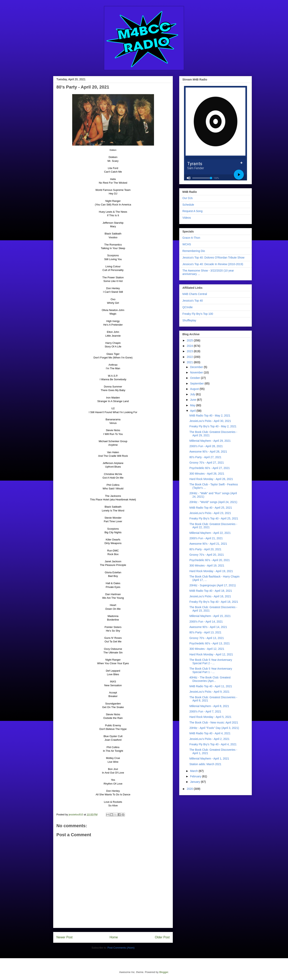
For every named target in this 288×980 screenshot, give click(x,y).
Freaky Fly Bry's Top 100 (198, 314)
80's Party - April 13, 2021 (205, 632)
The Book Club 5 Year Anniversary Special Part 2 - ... (211, 662)
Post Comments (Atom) (121, 948)
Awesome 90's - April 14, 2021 (208, 627)
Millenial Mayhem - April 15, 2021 (210, 616)
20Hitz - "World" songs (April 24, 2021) (213, 502)
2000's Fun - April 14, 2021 (206, 622)
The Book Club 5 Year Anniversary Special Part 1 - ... (211, 670)
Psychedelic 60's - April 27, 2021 (210, 468)
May (193, 405)
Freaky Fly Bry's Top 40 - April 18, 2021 (214, 602)
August (195, 389)
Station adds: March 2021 (205, 764)
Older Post (162, 937)
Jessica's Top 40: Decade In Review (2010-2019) (213, 264)
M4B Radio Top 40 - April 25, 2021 (211, 508)
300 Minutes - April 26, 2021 (207, 474)
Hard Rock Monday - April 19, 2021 (211, 571)
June (193, 400)
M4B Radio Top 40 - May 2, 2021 (210, 416)
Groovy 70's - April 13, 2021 (207, 638)
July (193, 394)
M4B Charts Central (195, 294)
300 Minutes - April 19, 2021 (207, 565)
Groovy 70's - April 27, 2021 (207, 463)
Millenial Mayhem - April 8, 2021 (209, 706)
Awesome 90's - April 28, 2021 (208, 452)
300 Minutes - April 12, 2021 (207, 649)
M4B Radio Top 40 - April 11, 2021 (211, 686)
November (197, 372)
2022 (190, 357)
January (195, 782)
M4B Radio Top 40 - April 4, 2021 (210, 733)
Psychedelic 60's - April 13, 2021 (210, 643)
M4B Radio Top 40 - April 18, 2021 (211, 591)
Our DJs (187, 198)
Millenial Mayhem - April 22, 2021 (210, 533)
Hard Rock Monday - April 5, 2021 (210, 717)
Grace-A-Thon (191, 238)
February (196, 776)
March (194, 771)
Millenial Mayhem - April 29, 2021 (210, 441)
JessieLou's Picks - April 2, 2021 (209, 739)
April (193, 411)
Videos (187, 218)
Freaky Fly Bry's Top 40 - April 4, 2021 (213, 744)
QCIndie (187, 307)
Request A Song (192, 211)
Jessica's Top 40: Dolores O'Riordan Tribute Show (213, 258)
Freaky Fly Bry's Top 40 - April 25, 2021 (214, 518)
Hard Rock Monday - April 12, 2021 (211, 654)
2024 (190, 346)
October (195, 378)
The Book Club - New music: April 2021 (214, 722)
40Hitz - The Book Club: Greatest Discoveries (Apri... (210, 679)
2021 (190, 362)
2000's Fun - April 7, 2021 (205, 711)
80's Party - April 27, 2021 (205, 457)
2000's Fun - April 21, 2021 (206, 538)
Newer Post (64, 937)
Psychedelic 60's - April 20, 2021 (210, 560)
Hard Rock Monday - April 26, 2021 (211, 479)
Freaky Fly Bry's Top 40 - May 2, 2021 (213, 426)
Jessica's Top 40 (193, 301)
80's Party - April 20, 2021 (205, 549)
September (197, 383)
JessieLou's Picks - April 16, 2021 (210, 596)
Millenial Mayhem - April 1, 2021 (209, 759)
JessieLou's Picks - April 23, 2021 (210, 513)
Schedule (188, 205)
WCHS (187, 244)
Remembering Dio (194, 251)
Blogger (164, 972)
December (197, 367)
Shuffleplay (189, 320)
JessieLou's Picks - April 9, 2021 (209, 692)
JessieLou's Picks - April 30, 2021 (210, 421)
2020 (190, 789)
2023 (190, 351)
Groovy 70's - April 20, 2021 (207, 555)
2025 (190, 340)
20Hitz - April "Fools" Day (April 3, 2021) (214, 728)
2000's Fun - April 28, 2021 (206, 446)
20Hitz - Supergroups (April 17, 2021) (213, 585)
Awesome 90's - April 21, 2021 (208, 544)
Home (114, 937)
